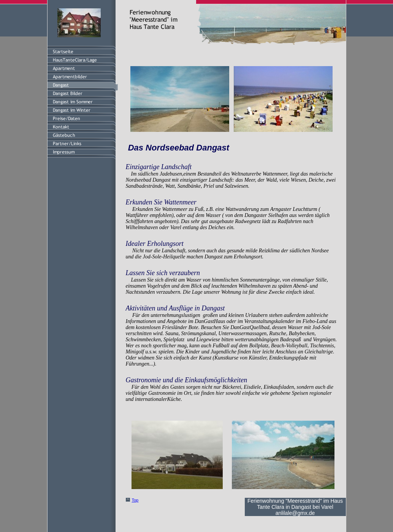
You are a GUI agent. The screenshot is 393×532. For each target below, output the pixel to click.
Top (135, 500)
